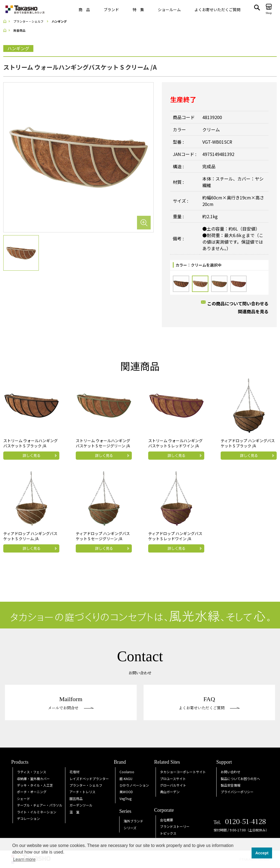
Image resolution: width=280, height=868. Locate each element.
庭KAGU (126, 779)
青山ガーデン (170, 792)
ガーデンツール (81, 805)
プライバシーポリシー (237, 792)
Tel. (240, 822)
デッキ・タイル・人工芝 (35, 785)
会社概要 (167, 820)
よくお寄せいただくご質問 (217, 10)
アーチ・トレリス (82, 792)
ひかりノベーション (134, 785)
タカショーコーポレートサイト (183, 772)
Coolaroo (127, 772)
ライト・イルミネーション (37, 812)
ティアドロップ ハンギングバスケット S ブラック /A (248, 443)
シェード (24, 798)
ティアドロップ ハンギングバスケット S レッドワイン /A (175, 536)
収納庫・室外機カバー (33, 779)
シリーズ (130, 828)
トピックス (168, 833)
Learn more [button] (24, 859)
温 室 (74, 812)
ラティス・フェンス (32, 772)
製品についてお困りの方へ (240, 779)
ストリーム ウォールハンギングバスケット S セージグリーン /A (103, 443)
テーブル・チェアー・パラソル (40, 805)
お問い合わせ (231, 772)
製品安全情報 (231, 785)
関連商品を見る (253, 311)
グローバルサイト (173, 785)
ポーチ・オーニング (32, 792)
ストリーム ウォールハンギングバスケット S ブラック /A (30, 443)
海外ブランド (133, 821)
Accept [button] (262, 853)
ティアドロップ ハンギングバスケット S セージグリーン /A (103, 536)
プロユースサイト (173, 779)
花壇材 (74, 772)
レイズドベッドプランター (89, 779)
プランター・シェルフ (86, 785)
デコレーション (28, 818)
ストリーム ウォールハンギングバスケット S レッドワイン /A (175, 443)
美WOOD (126, 792)
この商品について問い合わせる (238, 303)
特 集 (138, 10)
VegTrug (126, 798)
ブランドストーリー (175, 826)
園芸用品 (76, 798)
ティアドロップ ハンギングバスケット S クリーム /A (30, 536)
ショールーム (169, 10)
